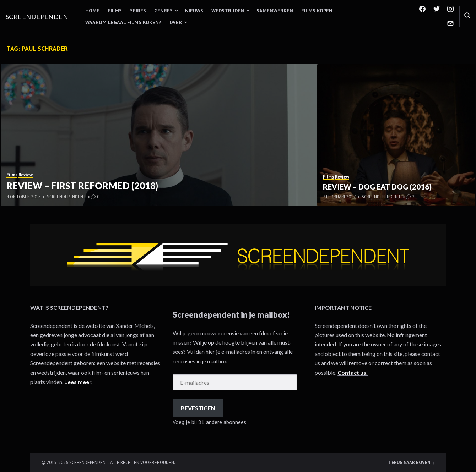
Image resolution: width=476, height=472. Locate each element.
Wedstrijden (228, 11)
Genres (163, 11)
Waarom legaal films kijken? (123, 22)
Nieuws (194, 11)
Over (176, 22)
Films (115, 11)
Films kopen (317, 11)
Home (92, 11)
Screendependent (39, 17)
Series (138, 11)
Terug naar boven (410, 462)
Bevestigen (198, 408)
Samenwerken (275, 11)
